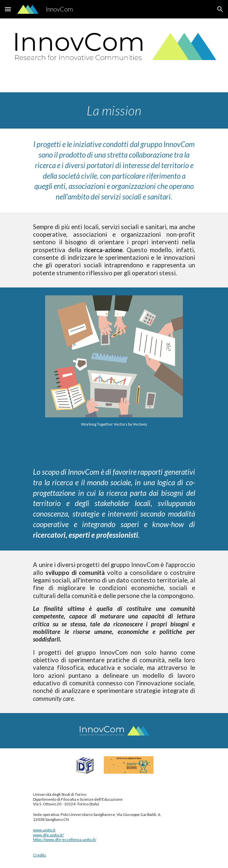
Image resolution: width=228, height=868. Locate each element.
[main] (114, 110)
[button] (8, 9)
